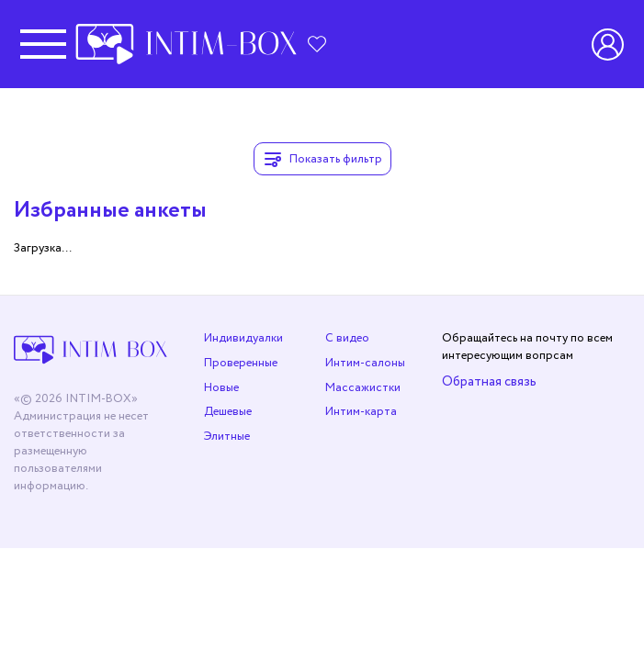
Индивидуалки (243, 338)
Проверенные (241, 363)
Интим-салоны (365, 363)
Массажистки (363, 388)
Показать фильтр (322, 159)
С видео (347, 338)
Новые (221, 388)
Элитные (227, 437)
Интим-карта (361, 412)
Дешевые (228, 412)
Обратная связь (489, 381)
